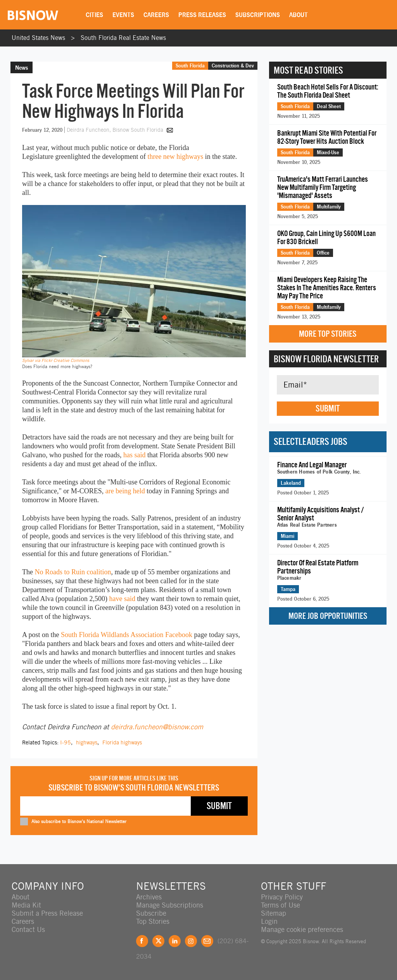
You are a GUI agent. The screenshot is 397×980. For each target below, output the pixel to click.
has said (135, 455)
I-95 (66, 742)
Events (123, 15)
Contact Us (28, 929)
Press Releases (202, 15)
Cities (94, 15)
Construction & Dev (233, 65)
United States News (38, 38)
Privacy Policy (282, 897)
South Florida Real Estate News (123, 38)
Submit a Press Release (47, 913)
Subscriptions (258, 15)
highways (87, 742)
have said (122, 599)
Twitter (158, 941)
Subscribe (151, 913)
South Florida (190, 65)
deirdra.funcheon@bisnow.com (157, 727)
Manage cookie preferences (302, 929)
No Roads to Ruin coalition (73, 572)
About (299, 15)
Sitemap (274, 913)
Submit (328, 408)
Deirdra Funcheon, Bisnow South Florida (116, 130)
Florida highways (122, 742)
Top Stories (153, 921)
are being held (125, 491)
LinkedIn (175, 941)
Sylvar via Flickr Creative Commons (56, 360)
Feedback (207, 941)
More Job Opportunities (328, 616)
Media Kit (26, 905)
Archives (149, 897)
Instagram (191, 941)
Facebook (142, 941)
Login (269, 921)
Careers (156, 15)
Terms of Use (280, 905)
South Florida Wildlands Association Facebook (127, 635)
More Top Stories (328, 334)
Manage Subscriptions (170, 905)
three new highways (175, 157)
